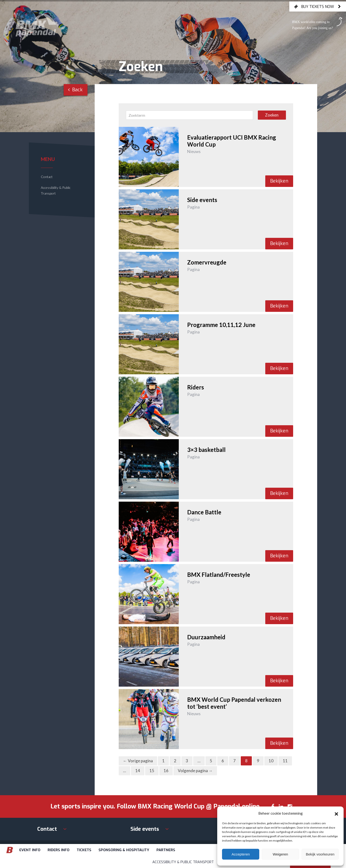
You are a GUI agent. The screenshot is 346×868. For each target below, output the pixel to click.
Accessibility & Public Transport (183, 862)
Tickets (84, 850)
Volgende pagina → (195, 771)
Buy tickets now (318, 6)
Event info (30, 850)
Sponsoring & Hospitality (124, 850)
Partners (166, 850)
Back (75, 90)
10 (271, 761)
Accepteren (241, 854)
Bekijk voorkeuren (320, 854)
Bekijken (279, 181)
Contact (47, 177)
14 (138, 771)
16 (166, 771)
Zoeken (272, 115)
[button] (336, 813)
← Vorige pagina (138, 761)
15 (152, 771)
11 (285, 761)
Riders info (59, 850)
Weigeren (280, 854)
